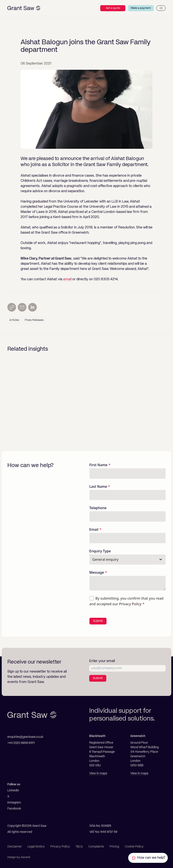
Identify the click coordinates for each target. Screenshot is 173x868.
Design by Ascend (19, 857)
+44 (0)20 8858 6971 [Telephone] (21, 743)
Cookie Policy (134, 847)
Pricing (114, 847)
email (67, 279)
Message (97, 572)
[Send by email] (22, 307)
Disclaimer (15, 847)
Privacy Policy (130, 604)
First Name (99, 465)
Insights (27, 33)
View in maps (98, 773)
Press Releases (34, 320)
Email (94, 529)
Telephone (98, 508)
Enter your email (102, 661)
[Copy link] (12, 307)
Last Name (98, 486)
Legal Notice (36, 847)
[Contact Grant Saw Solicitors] (147, 858)
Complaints (96, 847)
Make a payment (141, 8)
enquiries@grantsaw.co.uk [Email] (25, 737)
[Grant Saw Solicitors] (24, 8)
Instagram (14, 803)
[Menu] (161, 8)
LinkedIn (13, 790)
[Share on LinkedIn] (32, 307)
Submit (98, 621)
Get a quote (113, 8)
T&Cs (79, 847)
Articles (14, 320)
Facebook (14, 809)
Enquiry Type (100, 551)
